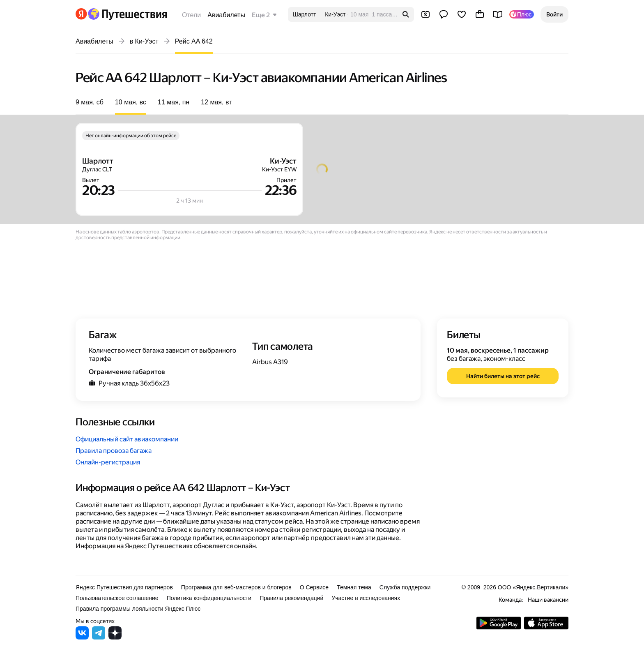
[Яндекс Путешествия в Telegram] (99, 637)
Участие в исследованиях (366, 598)
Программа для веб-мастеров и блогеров (236, 587)
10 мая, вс (131, 102)
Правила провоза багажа (114, 451)
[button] (554, 14)
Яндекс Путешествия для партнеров (124, 587)
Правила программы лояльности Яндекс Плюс (138, 609)
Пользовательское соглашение (117, 598)
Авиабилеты (226, 15)
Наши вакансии (548, 600)
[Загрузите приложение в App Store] (546, 627)
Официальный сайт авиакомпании (127, 439)
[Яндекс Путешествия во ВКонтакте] (82, 637)
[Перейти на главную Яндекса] (81, 14)
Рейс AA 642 (194, 41)
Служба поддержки (405, 587)
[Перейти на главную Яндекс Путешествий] (127, 14)
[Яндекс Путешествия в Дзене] (115, 637)
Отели (191, 15)
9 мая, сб (90, 102)
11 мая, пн (174, 102)
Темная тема (354, 587)
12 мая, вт (216, 102)
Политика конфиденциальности (209, 598)
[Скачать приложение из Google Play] (499, 627)
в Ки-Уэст (144, 41)
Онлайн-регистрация (108, 462)
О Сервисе (314, 587)
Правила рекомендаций (291, 598)
